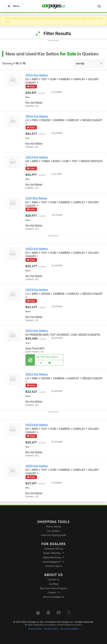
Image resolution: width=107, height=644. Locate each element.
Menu (14, 6)
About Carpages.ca (53, 597)
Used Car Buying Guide (54, 535)
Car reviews (53, 531)
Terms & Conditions (69, 629)
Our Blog (53, 584)
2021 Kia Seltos (36, 198)
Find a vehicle (54, 527)
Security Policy (51, 629)
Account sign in (53, 566)
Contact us (53, 580)
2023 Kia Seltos (37, 157)
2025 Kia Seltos (37, 466)
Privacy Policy (35, 629)
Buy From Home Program (54, 588)
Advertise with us (53, 549)
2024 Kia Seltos (37, 75)
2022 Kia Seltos (37, 249)
